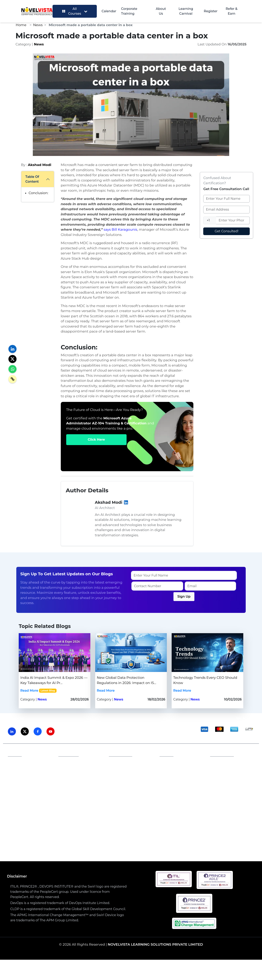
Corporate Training (129, 11)
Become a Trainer (76, 781)
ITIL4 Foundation (33, 841)
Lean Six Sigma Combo (176, 846)
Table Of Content (32, 179)
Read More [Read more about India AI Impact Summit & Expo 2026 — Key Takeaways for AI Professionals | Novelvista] (29, 691)
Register (211, 11)
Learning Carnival (186, 11)
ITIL (40, 820)
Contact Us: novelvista (231, 780)
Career (117, 775)
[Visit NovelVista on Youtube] (51, 731)
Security (159, 820)
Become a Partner (76, 775)
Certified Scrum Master (220, 846)
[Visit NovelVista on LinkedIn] (12, 731)
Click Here (96, 440)
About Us (161, 11)
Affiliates (68, 763)
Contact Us (20, 775)
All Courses (75, 11)
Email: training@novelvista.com (233, 771)
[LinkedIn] (126, 502)
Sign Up (184, 596)
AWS (87, 820)
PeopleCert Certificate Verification (181, 793)
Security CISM (141, 846)
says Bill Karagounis (120, 229)
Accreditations (23, 769)
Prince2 (114, 820)
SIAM (99, 820)
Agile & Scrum (212, 820)
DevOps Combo (111, 846)
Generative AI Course (124, 841)
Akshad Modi (40, 165)
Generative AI (68, 820)
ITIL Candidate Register (182, 774)
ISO (50, 820)
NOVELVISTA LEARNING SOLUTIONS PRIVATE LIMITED (155, 944)
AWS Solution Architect (167, 841)
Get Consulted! (227, 231)
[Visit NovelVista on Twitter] (25, 731)
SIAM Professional (207, 841)
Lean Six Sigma (183, 820)
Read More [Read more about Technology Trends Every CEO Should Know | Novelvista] (182, 691)
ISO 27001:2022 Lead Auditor (77, 841)
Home (21, 25)
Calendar (109, 11)
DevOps (142, 820)
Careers (68, 769)
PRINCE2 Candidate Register (179, 782)
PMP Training (82, 846)
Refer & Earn (232, 11)
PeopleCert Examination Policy (182, 765)
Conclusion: (38, 193)
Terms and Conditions (130, 769)
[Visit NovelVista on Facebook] (38, 731)
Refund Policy (123, 781)
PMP (127, 820)
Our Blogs (19, 781)
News (38, 25)
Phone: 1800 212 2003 (230, 763)
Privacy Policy (123, 763)
